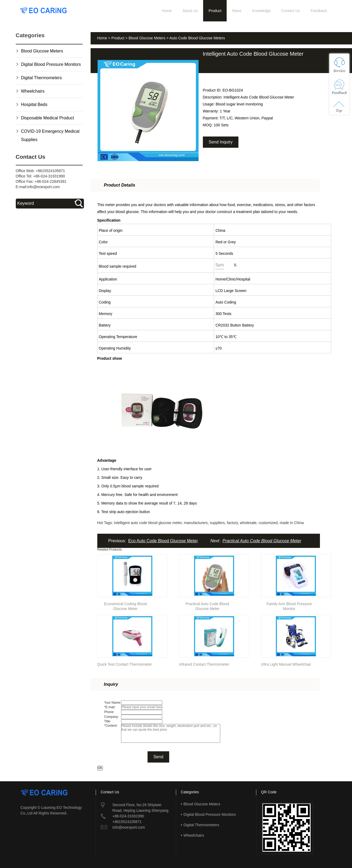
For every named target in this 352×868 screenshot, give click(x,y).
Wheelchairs (33, 91)
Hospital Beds (34, 105)
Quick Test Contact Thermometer (125, 664)
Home (167, 11)
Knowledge (261, 11)
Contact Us (291, 11)
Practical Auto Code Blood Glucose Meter (262, 541)
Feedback (319, 11)
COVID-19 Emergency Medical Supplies (50, 135)
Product (215, 11)
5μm (220, 265)
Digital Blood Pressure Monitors (51, 64)
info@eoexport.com (44, 187)
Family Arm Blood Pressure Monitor (289, 605)
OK (100, 768)
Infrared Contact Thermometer (204, 664)
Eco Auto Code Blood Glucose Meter (163, 541)
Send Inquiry (221, 142)
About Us (190, 11)
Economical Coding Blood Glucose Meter (125, 605)
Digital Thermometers (42, 78)
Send (158, 757)
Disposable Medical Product (48, 118)
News (237, 11)
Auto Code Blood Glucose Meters (197, 38)
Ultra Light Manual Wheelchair (286, 664)
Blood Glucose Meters (42, 51)
